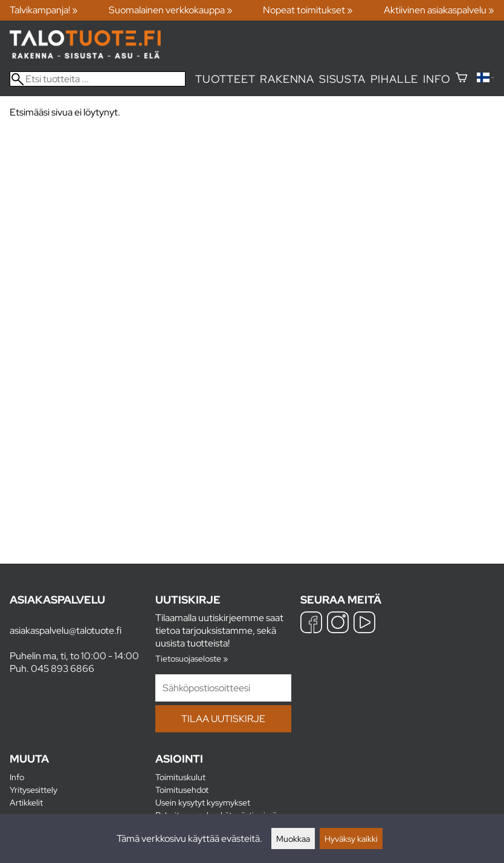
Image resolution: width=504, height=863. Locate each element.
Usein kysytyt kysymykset (203, 802)
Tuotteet (225, 79)
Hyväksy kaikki (351, 839)
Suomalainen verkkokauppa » (171, 10)
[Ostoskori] (461, 79)
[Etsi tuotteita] (98, 79)
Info (437, 79)
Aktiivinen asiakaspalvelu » (439, 10)
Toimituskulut (180, 777)
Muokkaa (293, 839)
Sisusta (342, 79)
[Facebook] (311, 624)
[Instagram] (338, 624)
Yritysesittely (34, 790)
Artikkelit (26, 802)
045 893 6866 (63, 669)
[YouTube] (364, 624)
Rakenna (287, 79)
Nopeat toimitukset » (308, 10)
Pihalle (395, 79)
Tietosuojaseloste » (192, 658)
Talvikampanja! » (44, 10)
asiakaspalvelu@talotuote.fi (66, 630)
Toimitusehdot (182, 790)
